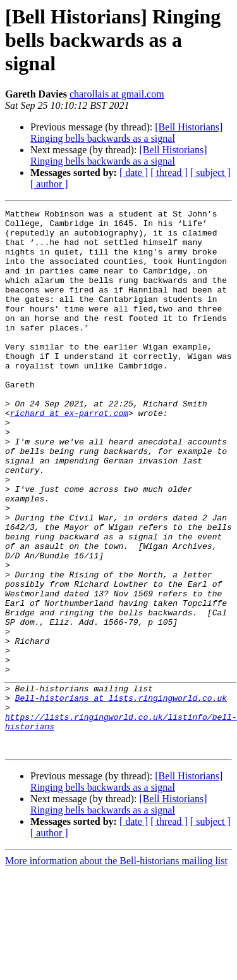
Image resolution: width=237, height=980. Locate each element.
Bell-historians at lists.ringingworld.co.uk (121, 796)
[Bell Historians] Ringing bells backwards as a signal (126, 133)
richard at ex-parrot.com (69, 455)
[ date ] (134, 173)
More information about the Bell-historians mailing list (116, 969)
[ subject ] (210, 173)
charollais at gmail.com (117, 94)
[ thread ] (169, 173)
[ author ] (49, 184)
